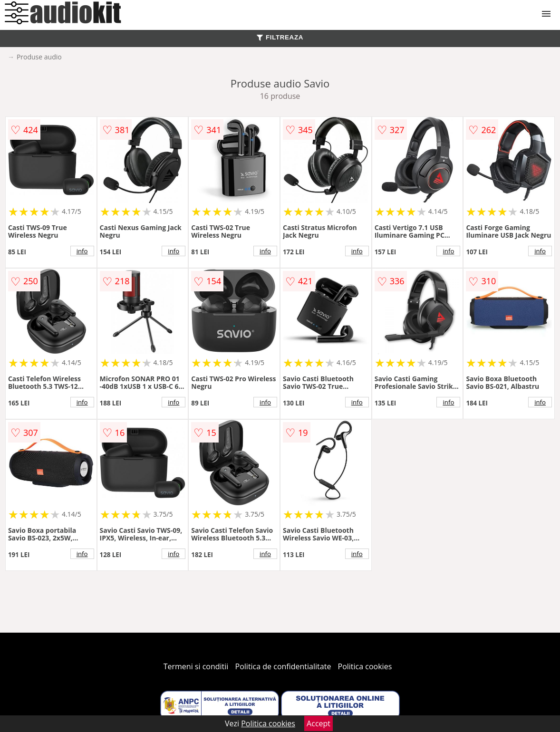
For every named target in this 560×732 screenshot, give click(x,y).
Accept (319, 723)
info (82, 251)
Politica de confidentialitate (283, 666)
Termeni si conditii (196, 666)
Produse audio (39, 57)
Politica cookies (365, 666)
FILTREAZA (280, 37)
